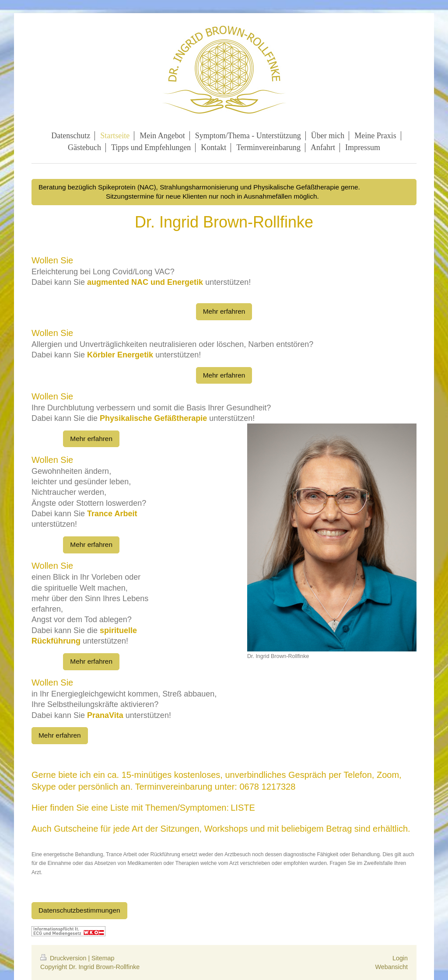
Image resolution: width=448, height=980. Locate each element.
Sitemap (103, 958)
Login (400, 958)
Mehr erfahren (224, 311)
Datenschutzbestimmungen (79, 910)
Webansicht (392, 967)
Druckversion (64, 958)
